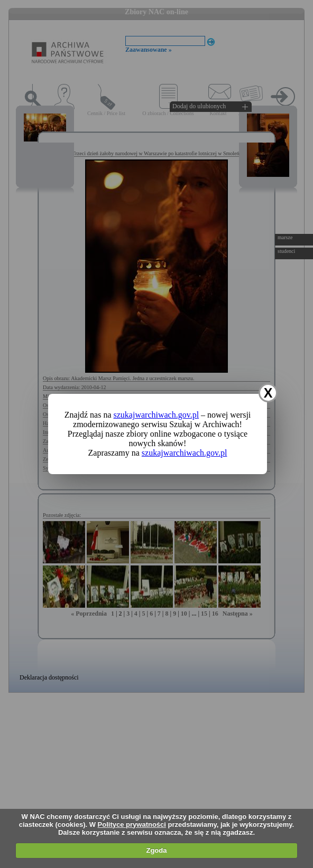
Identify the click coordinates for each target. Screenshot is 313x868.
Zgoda (156, 850)
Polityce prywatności (132, 824)
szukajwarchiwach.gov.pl (156, 415)
